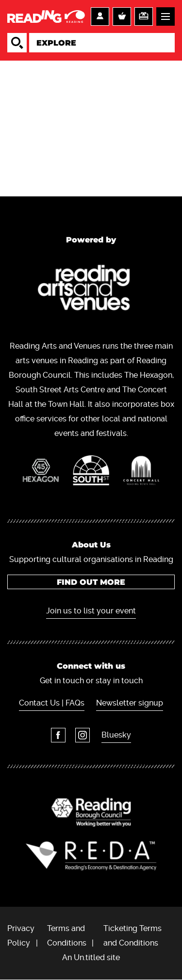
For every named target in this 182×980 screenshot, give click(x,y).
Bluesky (116, 735)
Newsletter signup (130, 703)
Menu (165, 16)
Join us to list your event (91, 611)
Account (100, 16)
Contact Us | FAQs (52, 703)
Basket (122, 16)
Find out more (91, 582)
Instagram (83, 735)
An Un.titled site (91, 957)
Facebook (58, 735)
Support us (144, 16)
